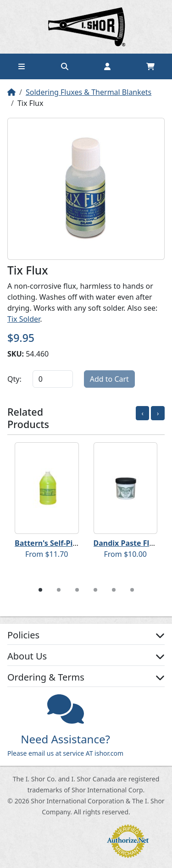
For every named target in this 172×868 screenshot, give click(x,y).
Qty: (14, 379)
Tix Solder (24, 319)
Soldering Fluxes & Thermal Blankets (89, 92)
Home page (86, 27)
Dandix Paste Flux (126, 543)
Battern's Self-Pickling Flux (63, 543)
